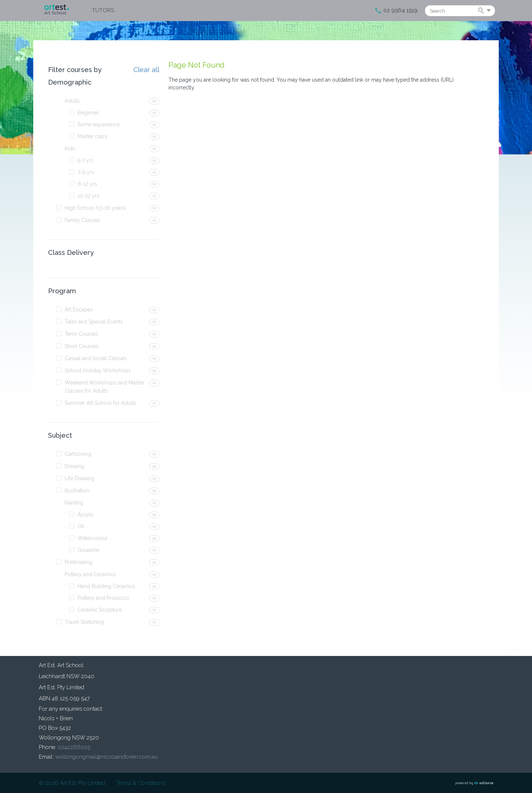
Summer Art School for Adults (100, 403)
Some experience (99, 124)
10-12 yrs (88, 196)
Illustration (77, 491)
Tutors (103, 10)
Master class (92, 136)
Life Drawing (79, 478)
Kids (70, 148)
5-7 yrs (86, 160)
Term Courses (81, 334)
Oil (81, 526)
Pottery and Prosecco (103, 598)
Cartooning (78, 454)
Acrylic (86, 515)
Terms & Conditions (141, 783)
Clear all (146, 70)
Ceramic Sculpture (100, 610)
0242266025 (74, 747)
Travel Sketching (84, 622)
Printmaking (79, 562)
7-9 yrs (86, 172)
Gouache (88, 550)
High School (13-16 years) (95, 208)
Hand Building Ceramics (106, 586)
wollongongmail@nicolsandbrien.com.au (106, 757)
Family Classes (82, 220)
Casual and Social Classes (96, 358)
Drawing (74, 466)
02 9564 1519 (400, 10)
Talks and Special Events (94, 322)
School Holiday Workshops (98, 370)
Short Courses (82, 346)
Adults (72, 101)
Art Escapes (79, 310)
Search (482, 11)
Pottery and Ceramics (90, 574)
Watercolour (93, 538)
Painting (74, 503)
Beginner (88, 113)
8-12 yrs (87, 184)
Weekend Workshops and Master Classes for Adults (105, 387)
